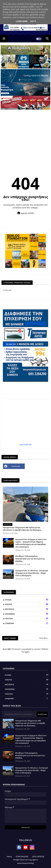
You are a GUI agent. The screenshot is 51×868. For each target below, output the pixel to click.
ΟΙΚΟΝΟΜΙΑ (27, 614)
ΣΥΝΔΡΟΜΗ (27, 623)
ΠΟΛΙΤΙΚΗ (27, 619)
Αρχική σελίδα (26, 213)
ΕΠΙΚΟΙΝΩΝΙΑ (22, 856)
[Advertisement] (26, 137)
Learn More (22, 21)
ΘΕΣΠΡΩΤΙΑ (27, 609)
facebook (16, 466)
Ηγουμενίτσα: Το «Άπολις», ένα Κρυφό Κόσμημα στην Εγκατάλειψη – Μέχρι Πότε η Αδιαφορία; (32, 573)
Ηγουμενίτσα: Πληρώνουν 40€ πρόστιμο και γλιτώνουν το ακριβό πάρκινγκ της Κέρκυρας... (23, 529)
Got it (33, 21)
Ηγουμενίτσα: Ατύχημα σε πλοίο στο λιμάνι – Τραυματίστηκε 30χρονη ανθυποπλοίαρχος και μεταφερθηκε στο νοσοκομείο (31, 543)
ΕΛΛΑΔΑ (27, 600)
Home (9, 856)
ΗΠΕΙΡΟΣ (27, 604)
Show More (44, 638)
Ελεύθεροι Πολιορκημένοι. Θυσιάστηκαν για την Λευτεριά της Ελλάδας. (30, 559)
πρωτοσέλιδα (26, 444)
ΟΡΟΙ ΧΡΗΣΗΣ (38, 856)
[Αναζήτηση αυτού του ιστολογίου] (20, 714)
